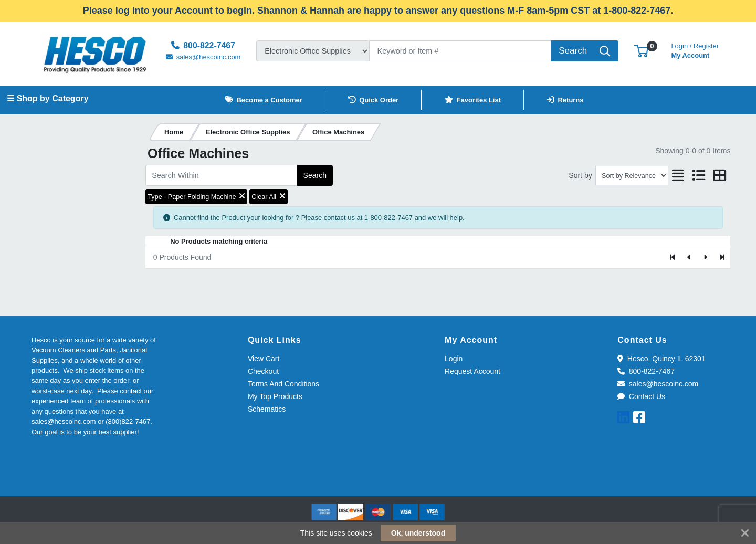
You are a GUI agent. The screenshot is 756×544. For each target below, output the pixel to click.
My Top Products (275, 396)
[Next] (705, 258)
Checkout (263, 371)
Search (315, 175)
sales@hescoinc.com (658, 384)
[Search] (460, 51)
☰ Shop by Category (48, 98)
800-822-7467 (646, 371)
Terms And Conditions (283, 384)
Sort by (580, 175)
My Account (695, 50)
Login (454, 359)
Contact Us (641, 396)
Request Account (472, 371)
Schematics (267, 409)
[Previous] (690, 258)
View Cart (264, 359)
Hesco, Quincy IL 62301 (661, 359)
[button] (641, 51)
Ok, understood (418, 533)
